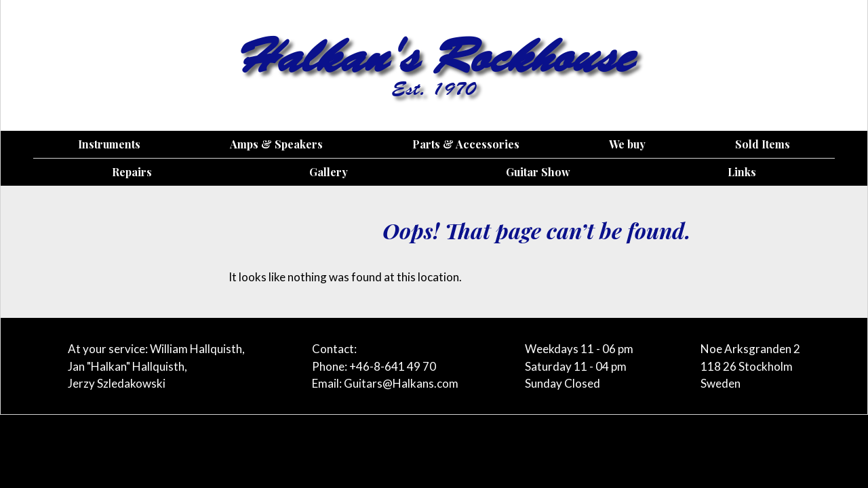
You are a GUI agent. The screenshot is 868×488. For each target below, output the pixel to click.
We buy (627, 144)
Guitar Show (538, 172)
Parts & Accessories (466, 144)
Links (742, 172)
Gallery (329, 172)
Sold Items (763, 144)
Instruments (109, 144)
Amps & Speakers (276, 144)
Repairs (132, 172)
